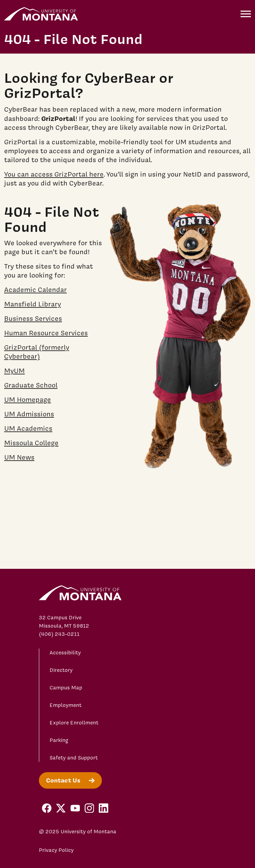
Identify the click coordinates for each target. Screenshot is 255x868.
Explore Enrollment (74, 723)
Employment (66, 705)
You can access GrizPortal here (54, 174)
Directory (61, 670)
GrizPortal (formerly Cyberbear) (37, 352)
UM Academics (28, 428)
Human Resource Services (46, 333)
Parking (59, 740)
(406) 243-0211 (59, 634)
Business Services (33, 318)
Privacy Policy (56, 850)
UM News (19, 457)
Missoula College (31, 443)
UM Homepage (28, 399)
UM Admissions (29, 414)
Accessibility (65, 653)
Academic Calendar (35, 290)
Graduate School (31, 385)
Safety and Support (74, 758)
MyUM (14, 371)
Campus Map (66, 688)
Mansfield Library (33, 304)
